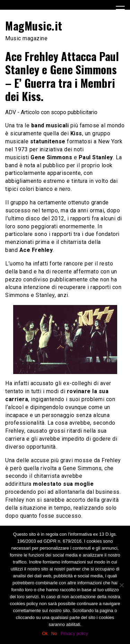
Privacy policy (74, 633)
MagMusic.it (34, 26)
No (54, 633)
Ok (45, 633)
